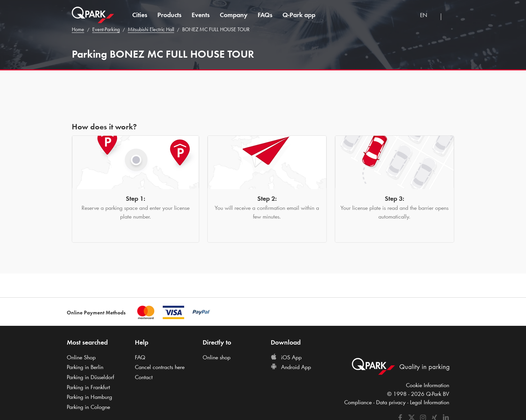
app (299, 15)
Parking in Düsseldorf (90, 377)
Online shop (217, 357)
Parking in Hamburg (89, 397)
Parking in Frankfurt (88, 387)
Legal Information (430, 402)
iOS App (286, 357)
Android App (291, 367)
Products (169, 15)
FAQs (265, 15)
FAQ (140, 357)
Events (201, 15)
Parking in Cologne (88, 407)
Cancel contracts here (160, 367)
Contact (144, 377)
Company (234, 15)
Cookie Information (428, 385)
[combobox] (428, 16)
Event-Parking (106, 29)
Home (78, 29)
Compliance (358, 402)
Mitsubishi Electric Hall (151, 29)
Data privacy (391, 402)
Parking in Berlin (85, 367)
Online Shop (81, 357)
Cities (140, 15)
